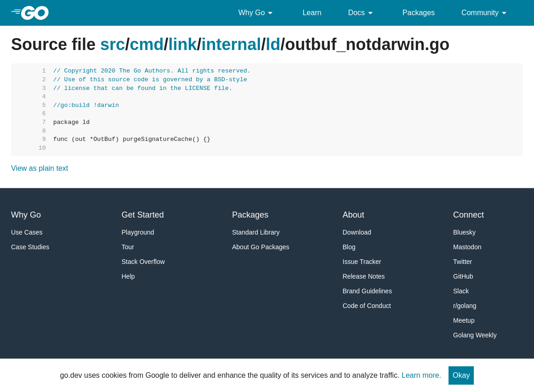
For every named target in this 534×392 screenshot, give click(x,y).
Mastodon (467, 247)
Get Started (143, 215)
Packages (419, 13)
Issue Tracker (362, 262)
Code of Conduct (367, 306)
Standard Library (256, 232)
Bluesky (464, 232)
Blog (349, 247)
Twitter (463, 262)
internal (231, 44)
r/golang (465, 306)
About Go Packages (261, 247)
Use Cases (27, 232)
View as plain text (40, 168)
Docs (362, 13)
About (354, 215)
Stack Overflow (143, 262)
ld (273, 44)
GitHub (463, 276)
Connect (469, 215)
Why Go (257, 13)
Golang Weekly (475, 335)
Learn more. (421, 375)
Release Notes (364, 276)
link (182, 44)
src (113, 44)
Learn (312, 13)
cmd (147, 44)
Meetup (464, 320)
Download (357, 232)
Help (128, 276)
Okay (461, 375)
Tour (128, 247)
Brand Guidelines (367, 291)
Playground (138, 232)
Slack (461, 291)
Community (486, 13)
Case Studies (30, 247)
